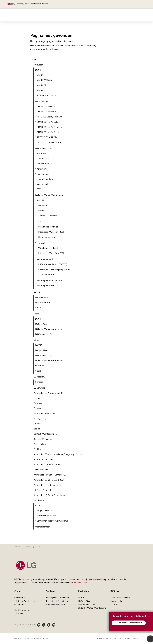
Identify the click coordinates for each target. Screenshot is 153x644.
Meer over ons (81, 583)
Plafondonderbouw (46, 179)
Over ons (38, 403)
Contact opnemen (23, 610)
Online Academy (41, 470)
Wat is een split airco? (47, 516)
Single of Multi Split (46, 511)
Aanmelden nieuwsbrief (44, 414)
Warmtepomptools (46, 286)
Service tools (116, 601)
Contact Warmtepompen (45, 434)
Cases (130, 15)
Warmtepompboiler (46, 259)
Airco (37, 506)
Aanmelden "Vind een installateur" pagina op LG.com (58, 454)
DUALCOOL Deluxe (46, 107)
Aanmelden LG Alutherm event (48, 393)
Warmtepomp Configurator (49, 281)
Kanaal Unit (42, 169)
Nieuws (142, 15)
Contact (39, 382)
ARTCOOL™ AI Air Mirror (48, 137)
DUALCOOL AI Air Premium (49, 127)
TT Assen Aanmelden (43, 490)
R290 (41, 211)
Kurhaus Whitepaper (43, 439)
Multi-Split (42, 154)
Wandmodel (42, 184)
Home (64, 15)
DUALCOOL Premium (47, 112)
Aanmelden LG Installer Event (47, 485)
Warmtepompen (43, 527)
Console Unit (43, 174)
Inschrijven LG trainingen (57, 598)
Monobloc (41, 200)
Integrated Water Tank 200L (51, 232)
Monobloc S (44, 206)
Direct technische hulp (120, 598)
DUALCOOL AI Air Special (48, 132)
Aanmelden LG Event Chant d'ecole (50, 495)
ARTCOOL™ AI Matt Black (49, 143)
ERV (39, 189)
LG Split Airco (41, 324)
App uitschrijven (41, 444)
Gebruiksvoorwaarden (44, 460)
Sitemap (37, 424)
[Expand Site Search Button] (116, 4)
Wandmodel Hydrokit (48, 227)
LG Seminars (39, 388)
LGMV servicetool (43, 303)
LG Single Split (42, 102)
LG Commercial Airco (45, 149)
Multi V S (41, 91)
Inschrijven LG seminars (57, 601)
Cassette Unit (43, 159)
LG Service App (42, 298)
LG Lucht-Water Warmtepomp (49, 195)
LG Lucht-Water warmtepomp (49, 329)
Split (39, 222)
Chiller (38, 371)
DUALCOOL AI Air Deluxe (48, 122)
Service (107, 15)
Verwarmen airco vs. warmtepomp (52, 521)
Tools (119, 15)
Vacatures (40, 366)
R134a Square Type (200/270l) (53, 264)
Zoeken (37, 429)
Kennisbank (39, 500)
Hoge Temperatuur (47, 237)
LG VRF (39, 70)
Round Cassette (44, 164)
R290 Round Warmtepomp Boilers (54, 270)
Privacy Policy (40, 419)
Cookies (37, 449)
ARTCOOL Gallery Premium (49, 117)
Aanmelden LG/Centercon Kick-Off (50, 465)
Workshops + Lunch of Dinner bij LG (50, 475)
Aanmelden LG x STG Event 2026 (49, 480)
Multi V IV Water (44, 80)
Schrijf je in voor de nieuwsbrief (129, 623)
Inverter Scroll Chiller (46, 96)
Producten (77, 15)
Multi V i (41, 75)
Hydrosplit (41, 243)
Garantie (39, 308)
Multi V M (41, 85)
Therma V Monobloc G (49, 216)
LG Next (37, 398)
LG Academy (93, 15)
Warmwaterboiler (46, 275)
